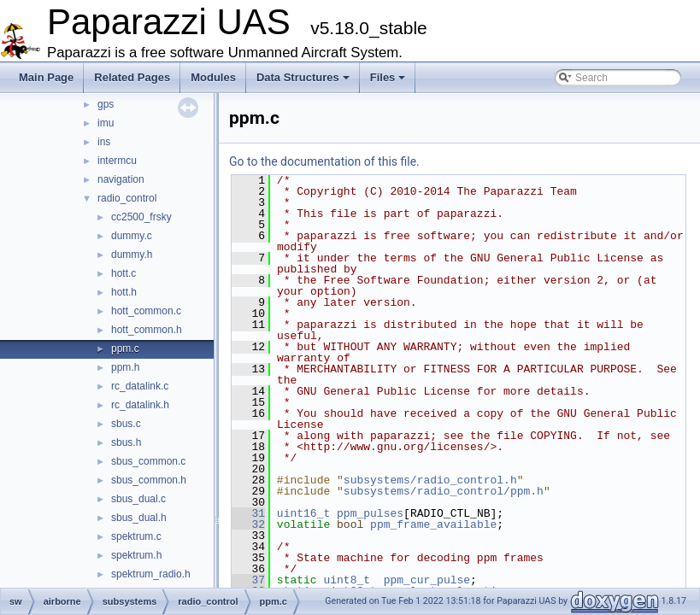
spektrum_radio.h (151, 574)
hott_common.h (147, 330)
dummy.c (132, 236)
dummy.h (132, 255)
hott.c (124, 273)
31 (248, 513)
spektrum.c (136, 536)
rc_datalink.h (140, 405)
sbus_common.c (148, 461)
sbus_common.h (149, 480)
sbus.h (126, 442)
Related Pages (132, 77)
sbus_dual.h (139, 518)
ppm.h (125, 367)
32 (248, 524)
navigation (121, 179)
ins (104, 142)
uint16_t (303, 513)
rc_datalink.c (140, 386)
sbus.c (126, 424)
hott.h (124, 292)
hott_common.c (146, 311)
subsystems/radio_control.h (430, 480)
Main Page (46, 77)
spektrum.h (136, 555)
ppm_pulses (370, 513)
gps (106, 104)
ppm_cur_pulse (427, 580)
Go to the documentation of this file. (324, 161)
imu (106, 123)
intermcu (117, 161)
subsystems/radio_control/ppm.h (444, 491)
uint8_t (347, 580)
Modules (213, 77)
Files (388, 77)
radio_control (127, 198)
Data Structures (303, 77)
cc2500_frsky (141, 217)
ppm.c (125, 348)
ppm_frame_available (433, 524)
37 (248, 580)
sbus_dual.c (138, 499)
